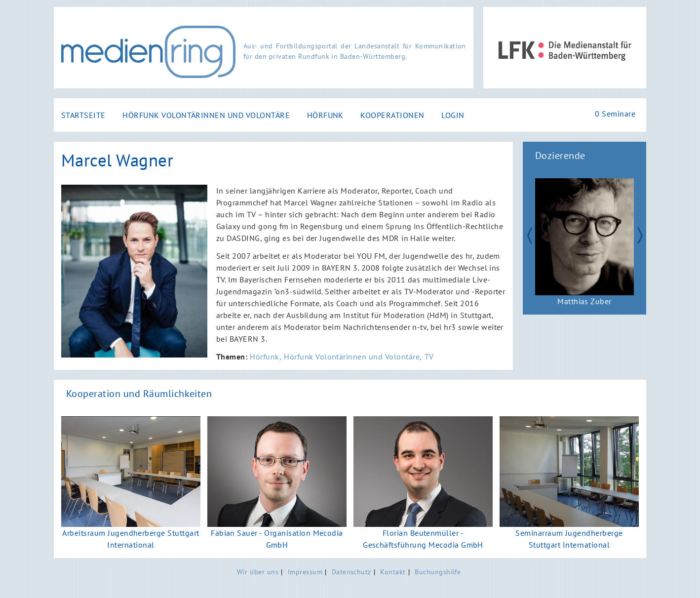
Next (644, 235)
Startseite (83, 115)
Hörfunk (325, 115)
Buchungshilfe (438, 572)
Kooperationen (392, 115)
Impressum (305, 572)
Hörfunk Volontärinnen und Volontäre (206, 115)
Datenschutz (351, 572)
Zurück (525, 235)
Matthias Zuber (584, 301)
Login (453, 115)
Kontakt (393, 572)
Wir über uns (258, 572)
